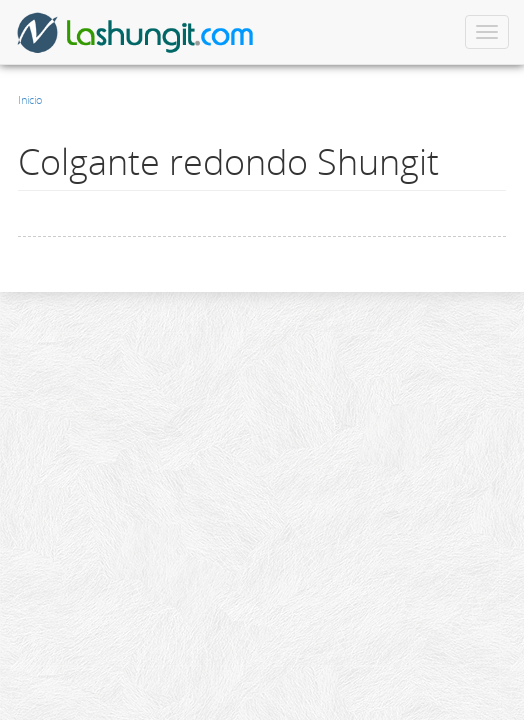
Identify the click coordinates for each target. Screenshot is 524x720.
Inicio (30, 99)
